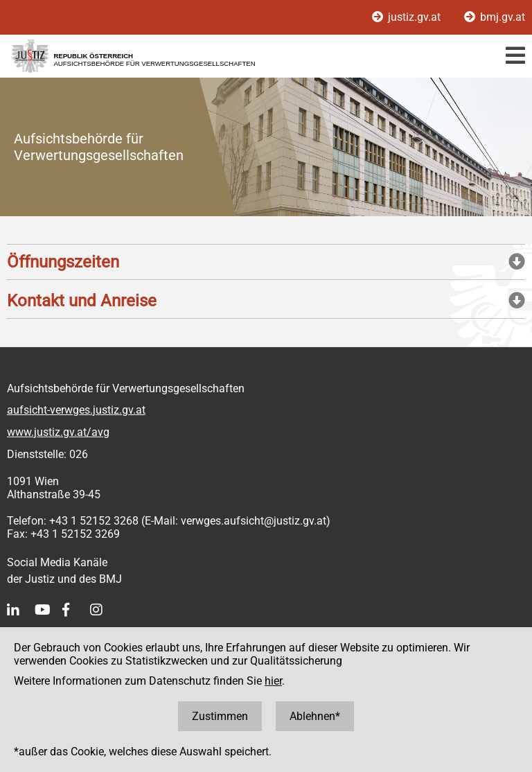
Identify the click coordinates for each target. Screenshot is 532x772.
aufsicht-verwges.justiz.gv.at (76, 410)
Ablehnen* (315, 716)
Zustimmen (220, 716)
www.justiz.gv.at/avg (58, 432)
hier (273, 681)
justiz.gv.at (408, 17)
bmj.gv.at (495, 17)
